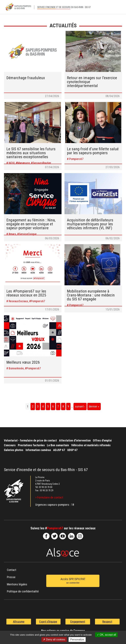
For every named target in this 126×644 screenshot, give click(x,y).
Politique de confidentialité (23, 591)
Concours (10, 445)
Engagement (78, 622)
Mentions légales (17, 584)
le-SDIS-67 (54, 536)
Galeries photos (14, 450)
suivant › (80, 406)
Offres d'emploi (102, 440)
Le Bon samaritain (58, 445)
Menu (118, 8)
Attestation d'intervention (75, 440)
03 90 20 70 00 (46, 487)
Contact (12, 570)
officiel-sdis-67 (63, 536)
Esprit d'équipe (48, 622)
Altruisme (19, 622)
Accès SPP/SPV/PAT (73, 581)
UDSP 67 (72, 450)
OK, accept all (106, 635)
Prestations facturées (31, 445)
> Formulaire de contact (49, 497)
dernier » (94, 406)
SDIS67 (46, 536)
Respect (107, 622)
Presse (11, 577)
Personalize (77, 639)
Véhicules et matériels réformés (91, 445)
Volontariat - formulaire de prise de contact (30, 440)
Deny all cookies (54, 639)
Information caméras (38, 450)
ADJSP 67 (59, 450)
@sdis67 (80, 536)
